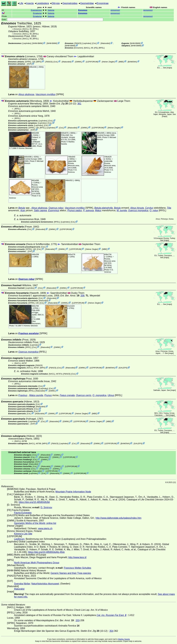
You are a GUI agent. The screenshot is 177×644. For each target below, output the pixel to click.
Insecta (30, 3)
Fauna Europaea (23, 513)
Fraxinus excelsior (29, 333)
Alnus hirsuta (137, 208)
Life (21, 3)
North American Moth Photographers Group (37, 563)
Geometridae (87, 3)
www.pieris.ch (45, 528)
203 (78, 620)
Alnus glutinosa (26, 94)
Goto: (52, 19)
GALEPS (123, 368)
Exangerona (36, 10)
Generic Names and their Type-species (71, 573)
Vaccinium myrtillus (45, 94)
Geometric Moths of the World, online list (35, 523)
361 (79, 104)
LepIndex (27, 43)
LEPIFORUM (92, 62)
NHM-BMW (38, 43)
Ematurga (37, 13)
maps (169, 68)
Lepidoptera (43, 3)
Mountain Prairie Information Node (73, 492)
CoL (94, 43)
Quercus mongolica (138, 210)
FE (96, 48)
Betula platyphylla (103, 208)
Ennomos (83, 10)
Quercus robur (56, 208)
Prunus (48, 395)
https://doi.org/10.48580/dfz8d (34, 502)
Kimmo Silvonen (25, 148)
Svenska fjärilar (22, 584)
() (115, 10)
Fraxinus (23, 395)
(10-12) (63, 104)
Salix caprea (40, 210)
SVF (29, 64)
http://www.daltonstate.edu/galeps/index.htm (119, 518)
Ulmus (111, 395)
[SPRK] (28, 62)
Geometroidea (70, 3)
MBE (121, 62)
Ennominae (103, 3)
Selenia (51, 10)
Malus (98, 210)
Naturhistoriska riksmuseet (45, 584)
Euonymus (54, 210)
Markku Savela (124, 639)
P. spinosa (88, 210)
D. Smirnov (73, 171)
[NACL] (26, 29)
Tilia (169, 208)
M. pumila (122, 210)
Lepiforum (19, 539)
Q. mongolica (99, 395)
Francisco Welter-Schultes (78, 568)
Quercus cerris (84, 395)
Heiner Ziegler (108, 62)
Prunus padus (75, 210)
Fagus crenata (67, 395)
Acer (23, 210)
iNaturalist (105, 43)
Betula (22, 208)
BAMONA (132, 62)
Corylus (149, 208)
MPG (39, 62)
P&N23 (78, 43)
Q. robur (154, 210)
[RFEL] (36, 29)
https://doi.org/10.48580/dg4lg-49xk (46, 552)
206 (82, 296)
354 (111, 631)
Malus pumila (36, 395)
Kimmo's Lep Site (23, 534)
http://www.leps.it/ (77, 557)
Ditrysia (56, 3)
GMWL (79, 62)
